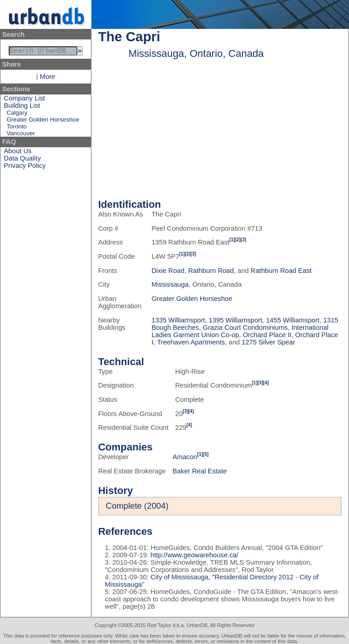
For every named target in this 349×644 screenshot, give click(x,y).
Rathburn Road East (281, 271)
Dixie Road (168, 271)
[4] (266, 383)
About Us (17, 153)
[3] (243, 240)
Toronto (17, 128)
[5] (206, 454)
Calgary (17, 114)
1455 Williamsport (293, 320)
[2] (238, 240)
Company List (24, 100)
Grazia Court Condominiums (245, 328)
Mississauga (170, 284)
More (48, 78)
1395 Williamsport (236, 320)
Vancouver (21, 135)
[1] (232, 240)
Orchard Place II (267, 335)
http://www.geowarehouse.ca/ (194, 555)
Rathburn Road (211, 271)
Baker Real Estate (200, 471)
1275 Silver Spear (268, 342)
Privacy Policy (25, 167)
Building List (22, 107)
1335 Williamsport (178, 320)
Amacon (185, 457)
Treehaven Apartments (191, 342)
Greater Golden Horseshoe (43, 121)
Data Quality (22, 160)
